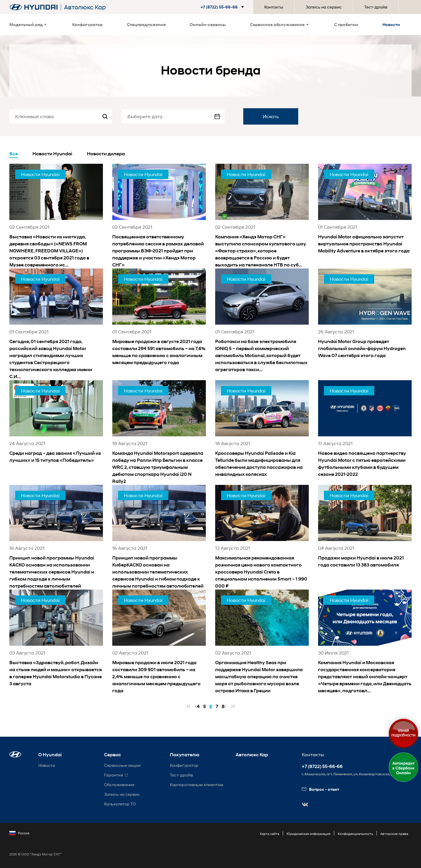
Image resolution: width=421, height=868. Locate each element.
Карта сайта (270, 834)
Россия (19, 833)
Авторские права (394, 834)
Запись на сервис (324, 7)
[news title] (56, 216)
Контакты (274, 7)
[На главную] (34, 7)
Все (14, 154)
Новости (391, 24)
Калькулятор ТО (120, 804)
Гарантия (114, 775)
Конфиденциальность (355, 834)
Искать (271, 116)
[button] (223, 7)
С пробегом (346, 24)
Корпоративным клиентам (197, 785)
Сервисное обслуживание (279, 24)
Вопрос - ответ (320, 789)
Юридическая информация (308, 834)
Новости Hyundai (52, 154)
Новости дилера (106, 154)
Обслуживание (119, 785)
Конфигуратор (87, 24)
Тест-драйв (376, 7)
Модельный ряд (28, 24)
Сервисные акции (122, 765)
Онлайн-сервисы (208, 24)
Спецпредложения (146, 24)
